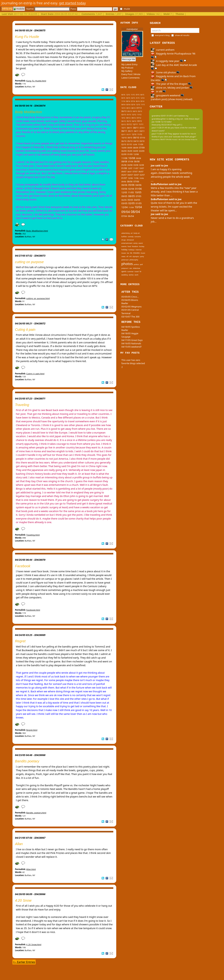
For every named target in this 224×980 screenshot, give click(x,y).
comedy (131, 237)
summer (130, 272)
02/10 (124, 144)
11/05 (131, 192)
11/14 (123, 101)
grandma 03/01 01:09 (162, 116)
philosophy (134, 260)
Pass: (91, 9)
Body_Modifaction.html (37, 231)
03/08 (136, 165)
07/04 (124, 216)
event (141, 243)
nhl (130, 256)
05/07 (124, 175)
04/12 (134, 121)
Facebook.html (33, 610)
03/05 (124, 203)
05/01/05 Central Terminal (130, 311)
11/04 (131, 207)
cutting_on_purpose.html (38, 298)
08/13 (133, 108)
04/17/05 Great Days (132, 340)
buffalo (124, 237)
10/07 (141, 168)
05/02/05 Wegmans (132, 307)
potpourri (125, 268)
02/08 (142, 165)
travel (137, 272)
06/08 (137, 161)
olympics (136, 256)
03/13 (140, 111)
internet (139, 250)
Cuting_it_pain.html (35, 374)
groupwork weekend (167, 95)
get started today (72, 3)
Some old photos (165, 72)
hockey (142, 246)
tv (140, 271)
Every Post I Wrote (131, 74)
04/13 (135, 111)
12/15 (128, 95)
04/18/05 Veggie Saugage (130, 335)
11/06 (136, 178)
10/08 (132, 158)
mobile (19, 9)
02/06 (131, 189)
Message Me (129, 59)
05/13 (130, 111)
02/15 (133, 98)
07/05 (139, 196)
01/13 (129, 115)
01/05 (139, 203)
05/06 (131, 185)
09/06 (124, 182)
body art (137, 233)
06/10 (124, 141)
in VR (158, 91)
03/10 (142, 141)
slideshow (136, 268)
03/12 (140, 121)
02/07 (142, 175)
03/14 (128, 105)
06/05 (124, 200)
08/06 (130, 182)
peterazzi (125, 260)
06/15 (142, 95)
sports (124, 271)
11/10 (140, 134)
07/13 (139, 108)
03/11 (142, 131)
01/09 (130, 154)
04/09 (136, 151)
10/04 (138, 207)
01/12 (129, 124)
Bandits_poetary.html (36, 813)
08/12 (134, 118)
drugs (124, 240)
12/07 (130, 168)
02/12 (124, 124)
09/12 (128, 118)
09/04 (126, 212)
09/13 (128, 108)
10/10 (124, 138)
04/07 (130, 175)
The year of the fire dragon (171, 84)
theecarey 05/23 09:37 (162, 125)
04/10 (136, 141)
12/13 (138, 105)
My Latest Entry (129, 64)
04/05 (137, 200)
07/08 (131, 161)
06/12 (124, 121)
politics (136, 264)
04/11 (136, 131)
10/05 (138, 192)
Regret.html (32, 730)
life (131, 253)
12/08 (136, 154)
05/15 (123, 98)
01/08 (124, 168)
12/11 (135, 124)
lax (128, 253)
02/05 (132, 203)
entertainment (127, 243)
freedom (135, 246)
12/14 (142, 98)
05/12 (129, 121)
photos (127, 264)
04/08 (130, 165)
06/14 (138, 101)
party (142, 256)
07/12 (139, 118)
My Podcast (127, 68)
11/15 (133, 95)
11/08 (124, 158)
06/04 (131, 216)
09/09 (130, 148)
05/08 (124, 165)
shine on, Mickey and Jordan (172, 88)
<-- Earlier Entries (24, 962)
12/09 (135, 145)
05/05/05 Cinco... (130, 297)
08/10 (136, 138)
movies (136, 253)
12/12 (134, 115)
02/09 (124, 154)
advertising (126, 233)
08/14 (128, 101)
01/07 (124, 178)
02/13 (124, 115)
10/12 (123, 118)
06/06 (124, 185)
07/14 (133, 101)
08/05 (131, 196)
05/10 (130, 141)
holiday (124, 250)
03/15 (128, 98)
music (143, 253)
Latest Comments (131, 78)
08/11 (136, 128)
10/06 (142, 178)
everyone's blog (162, 35)
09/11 (129, 128)
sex (131, 268)
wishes (131, 275)
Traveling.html (33, 535)
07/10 (142, 138)
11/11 (141, 124)
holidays (131, 250)
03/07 (136, 175)
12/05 (124, 192)
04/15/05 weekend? (132, 347)
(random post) (159, 99)
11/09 (141, 144)
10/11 (124, 128)
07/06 (136, 182)
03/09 (142, 151)
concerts (138, 237)
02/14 (133, 105)
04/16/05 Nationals (131, 343)
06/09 (124, 151)
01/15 (138, 98)
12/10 (134, 134)
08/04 (135, 212)
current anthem (163, 50)
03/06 (124, 189)
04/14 (123, 105)
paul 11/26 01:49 (159, 128)
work (136, 275)
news (123, 256)
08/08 (124, 161)
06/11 (124, 131)
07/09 (142, 148)
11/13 (143, 105)
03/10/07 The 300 (130, 317)
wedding (125, 275)
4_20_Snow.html (34, 944)
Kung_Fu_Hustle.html (36, 81)
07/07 (135, 172)
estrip (135, 243)
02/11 (124, 135)
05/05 (130, 200)
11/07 (136, 168)
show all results (182, 35)
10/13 (124, 108)
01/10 (129, 144)
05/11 (131, 131)
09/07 (124, 172)
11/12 (139, 115)
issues (124, 253)
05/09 (130, 151)
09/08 (138, 158)
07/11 (142, 128)
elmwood (130, 240)
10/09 (124, 148)
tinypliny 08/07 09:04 (161, 140)
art (132, 233)
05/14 (142, 101)
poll (141, 264)
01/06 (138, 189)
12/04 (125, 207)
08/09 (136, 148)
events (124, 246)
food (129, 246)
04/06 (138, 185)
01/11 (129, 135)
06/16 (123, 95)
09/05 (124, 196)
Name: (48, 9)
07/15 (138, 95)
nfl (127, 256)
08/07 (129, 172)
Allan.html (31, 869)
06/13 (124, 111)
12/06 (130, 178)
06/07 (141, 172)
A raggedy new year (168, 61)
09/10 (130, 138)
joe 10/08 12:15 (159, 122)
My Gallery (127, 71)
